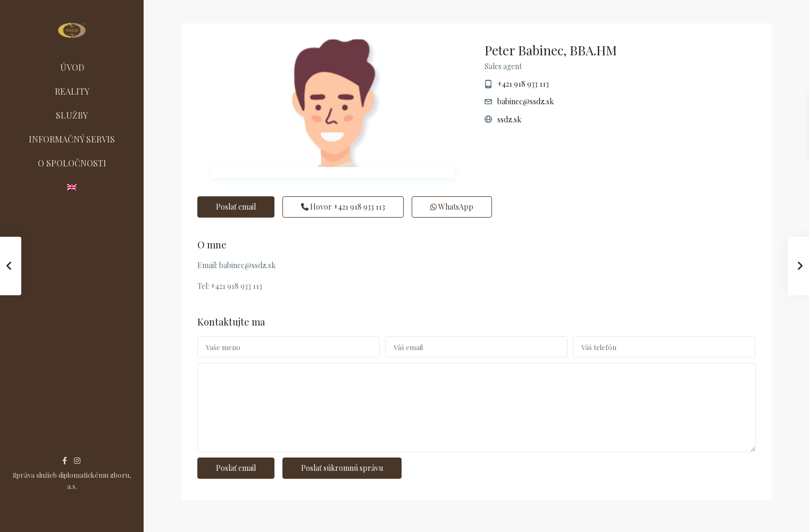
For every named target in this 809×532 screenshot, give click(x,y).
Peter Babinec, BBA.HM (551, 50)
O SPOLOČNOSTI (72, 163)
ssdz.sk (509, 119)
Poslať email (236, 207)
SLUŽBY (72, 115)
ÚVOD (72, 67)
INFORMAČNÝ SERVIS (72, 139)
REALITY (72, 91)
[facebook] (65, 460)
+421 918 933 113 (523, 84)
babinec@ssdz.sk (526, 101)
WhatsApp (452, 207)
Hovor (343, 207)
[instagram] (77, 460)
